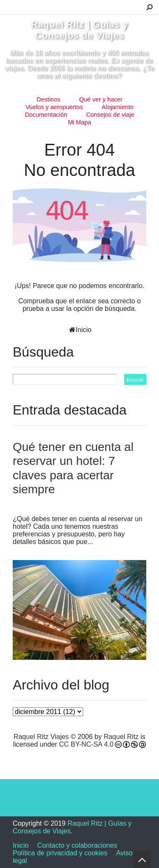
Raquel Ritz (121, 737)
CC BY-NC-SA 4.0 (86, 744)
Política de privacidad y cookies (60, 853)
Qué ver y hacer (101, 99)
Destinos (48, 99)
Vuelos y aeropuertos (54, 107)
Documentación (46, 115)
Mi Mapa (79, 122)
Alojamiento (118, 107)
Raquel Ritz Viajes (41, 737)
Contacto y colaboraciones (77, 845)
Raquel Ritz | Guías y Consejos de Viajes (79, 30)
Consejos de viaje (110, 115)
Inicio (83, 330)
